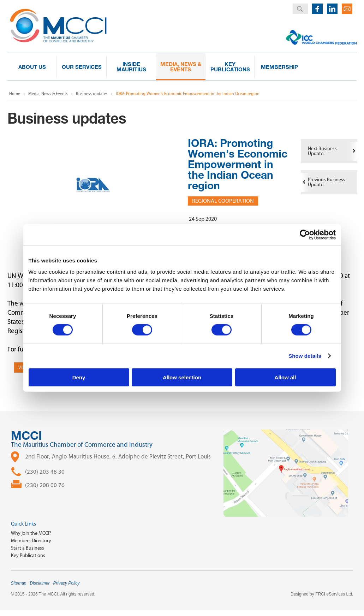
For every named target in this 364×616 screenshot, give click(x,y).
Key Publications (28, 555)
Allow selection (182, 377)
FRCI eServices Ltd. (334, 594)
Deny (79, 377)
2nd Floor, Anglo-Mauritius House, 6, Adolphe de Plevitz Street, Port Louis (118, 456)
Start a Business (28, 548)
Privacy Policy (67, 583)
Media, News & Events (48, 94)
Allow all (285, 377)
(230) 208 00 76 (45, 485)
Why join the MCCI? (31, 533)
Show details (305, 356)
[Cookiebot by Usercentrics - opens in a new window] (305, 235)
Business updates (92, 94)
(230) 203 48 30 (45, 472)
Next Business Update (322, 151)
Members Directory (31, 541)
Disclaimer (40, 583)
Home (15, 94)
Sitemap (19, 583)
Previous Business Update (327, 182)
